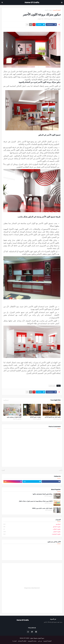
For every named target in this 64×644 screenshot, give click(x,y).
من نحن (40, 641)
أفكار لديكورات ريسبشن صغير (14, 417)
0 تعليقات (40, 19)
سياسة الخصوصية (32, 641)
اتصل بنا (15, 641)
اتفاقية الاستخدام (22, 641)
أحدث (60, 470)
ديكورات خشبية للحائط (36, 417)
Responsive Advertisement (32, 588)
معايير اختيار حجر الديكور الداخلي (53, 417)
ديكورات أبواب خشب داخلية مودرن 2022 (42, 508)
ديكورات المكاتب (32, 529)
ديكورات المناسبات (32, 534)
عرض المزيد (6, 400)
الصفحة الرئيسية (57, 10)
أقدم (4, 470)
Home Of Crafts (32, 2)
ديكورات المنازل (48, 10)
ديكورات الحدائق (32, 527)
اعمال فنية (32, 524)
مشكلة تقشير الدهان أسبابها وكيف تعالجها (43, 494)
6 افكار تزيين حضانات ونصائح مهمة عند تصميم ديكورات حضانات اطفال (36, 501)
